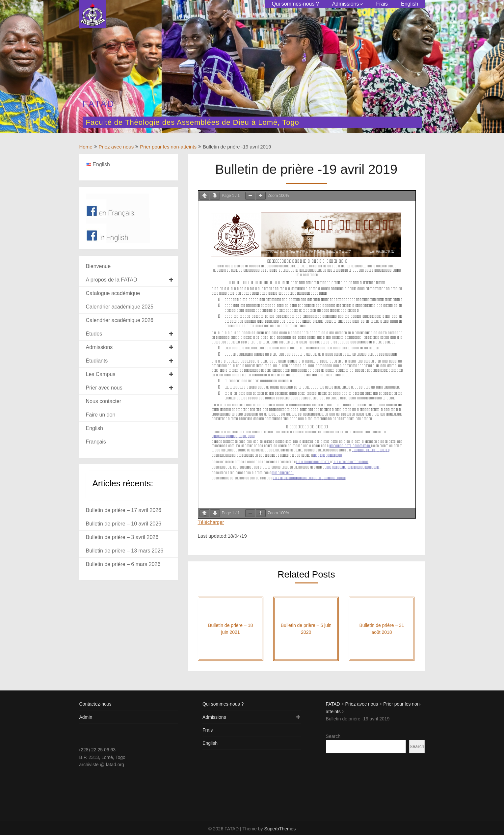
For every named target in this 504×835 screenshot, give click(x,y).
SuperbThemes (280, 829)
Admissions (346, 4)
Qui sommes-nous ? (295, 4)
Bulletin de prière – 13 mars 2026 (125, 551)
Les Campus (101, 374)
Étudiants (97, 361)
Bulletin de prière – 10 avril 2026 (124, 524)
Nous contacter (104, 401)
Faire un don (101, 415)
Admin (86, 717)
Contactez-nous (95, 704)
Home (86, 147)
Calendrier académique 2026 (120, 320)
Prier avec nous (104, 388)
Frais (382, 4)
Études (94, 334)
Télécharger (211, 522)
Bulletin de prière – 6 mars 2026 (123, 564)
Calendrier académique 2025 (120, 307)
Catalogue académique (113, 293)
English (410, 4)
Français (96, 442)
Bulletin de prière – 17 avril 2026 (124, 510)
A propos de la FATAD (112, 280)
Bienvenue (98, 266)
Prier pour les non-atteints (168, 147)
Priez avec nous (116, 147)
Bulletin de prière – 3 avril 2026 (122, 537)
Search (333, 736)
